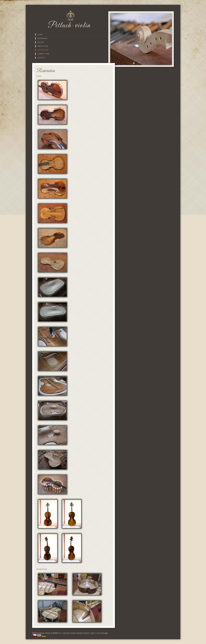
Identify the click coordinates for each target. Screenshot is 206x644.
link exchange (102, 633)
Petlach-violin (69, 26)
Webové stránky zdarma (41, 633)
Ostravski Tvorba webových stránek (76, 633)
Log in (93, 633)
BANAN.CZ (57, 633)
